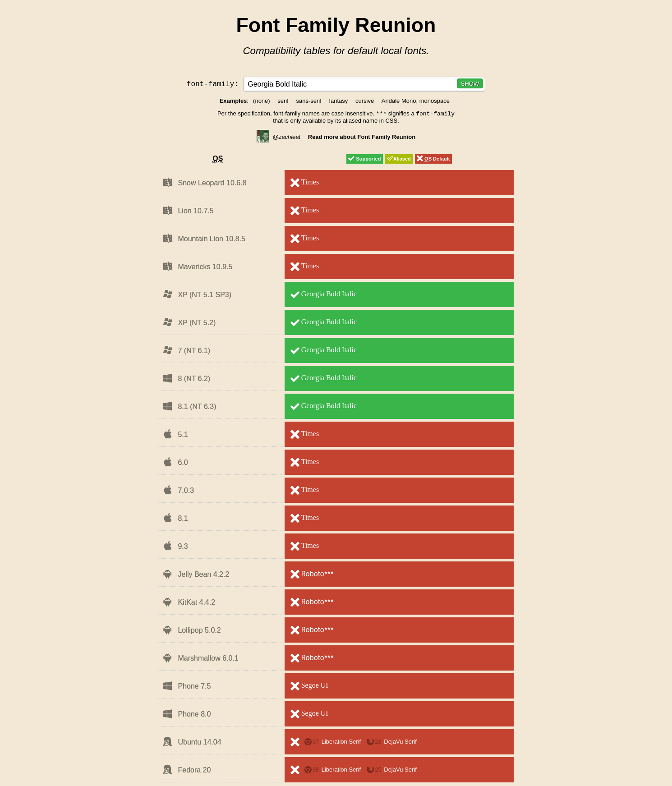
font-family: (215, 83)
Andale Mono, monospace (416, 101)
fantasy (338, 101)
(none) (262, 101)
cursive (365, 101)
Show (470, 84)
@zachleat (278, 138)
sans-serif (308, 101)
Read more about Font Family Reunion (362, 138)
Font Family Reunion (336, 25)
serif (283, 101)
